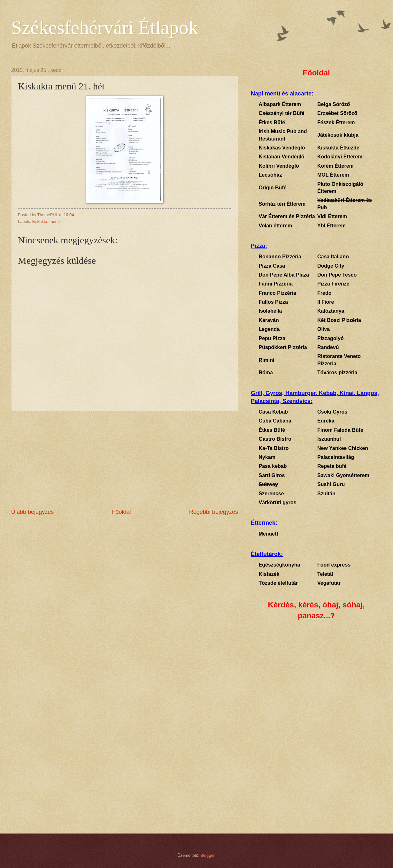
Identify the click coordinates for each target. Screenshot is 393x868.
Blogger (208, 855)
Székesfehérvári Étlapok (105, 27)
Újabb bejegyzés (32, 512)
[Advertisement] (125, 460)
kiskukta (40, 221)
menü (55, 221)
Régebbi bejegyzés (214, 512)
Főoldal (121, 512)
